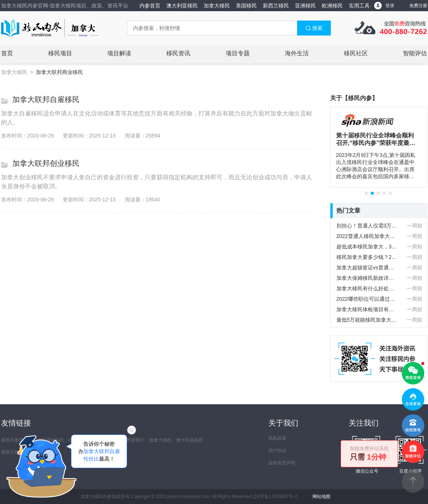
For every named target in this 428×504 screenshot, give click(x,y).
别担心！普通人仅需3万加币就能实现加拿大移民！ (367, 226)
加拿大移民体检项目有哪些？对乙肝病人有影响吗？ (367, 309)
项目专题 (238, 53)
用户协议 (277, 451)
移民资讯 (178, 53)
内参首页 (150, 6)
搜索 (314, 28)
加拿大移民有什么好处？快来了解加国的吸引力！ (367, 288)
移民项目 (60, 53)
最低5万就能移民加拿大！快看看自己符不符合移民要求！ (367, 320)
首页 (7, 53)
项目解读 (119, 53)
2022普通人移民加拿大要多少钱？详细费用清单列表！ (367, 236)
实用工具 (359, 6)
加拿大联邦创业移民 (46, 163)
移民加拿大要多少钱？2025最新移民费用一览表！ (367, 257)
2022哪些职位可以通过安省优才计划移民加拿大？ (367, 299)
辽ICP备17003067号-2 (275, 497)
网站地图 (321, 497)
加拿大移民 (217, 6)
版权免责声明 (282, 463)
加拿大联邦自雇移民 (46, 99)
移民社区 (356, 53)
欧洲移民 (332, 6)
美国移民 (246, 6)
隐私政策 (277, 438)
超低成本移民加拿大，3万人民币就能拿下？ (367, 247)
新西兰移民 (276, 6)
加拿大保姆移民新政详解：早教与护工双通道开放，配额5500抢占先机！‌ (367, 278)
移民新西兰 (133, 440)
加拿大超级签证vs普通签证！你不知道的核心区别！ (367, 268)
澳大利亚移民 (182, 6)
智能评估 (415, 53)
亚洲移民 (305, 6)
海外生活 (297, 53)
